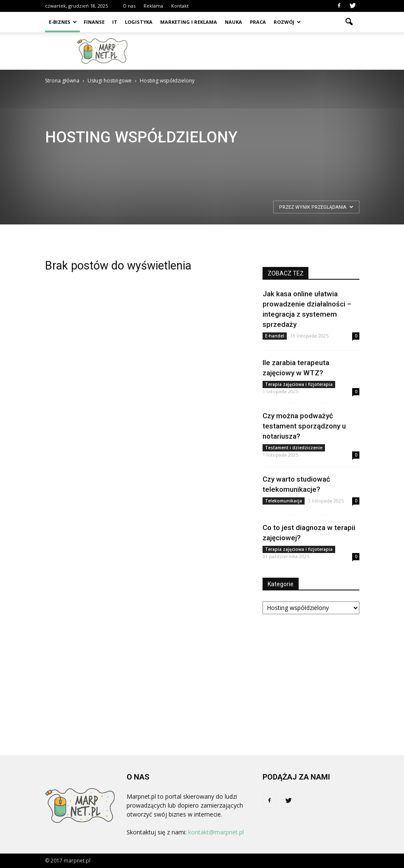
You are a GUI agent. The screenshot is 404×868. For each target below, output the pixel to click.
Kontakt (180, 6)
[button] (349, 22)
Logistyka (139, 22)
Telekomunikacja (284, 501)
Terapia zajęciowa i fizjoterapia (299, 384)
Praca (258, 22)
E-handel (275, 336)
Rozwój (287, 22)
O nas (129, 6)
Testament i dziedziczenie (294, 448)
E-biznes (63, 22)
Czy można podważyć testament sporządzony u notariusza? (304, 426)
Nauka (233, 22)
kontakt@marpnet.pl (216, 832)
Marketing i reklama (189, 22)
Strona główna (62, 81)
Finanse (94, 22)
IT (115, 22)
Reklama (153, 6)
